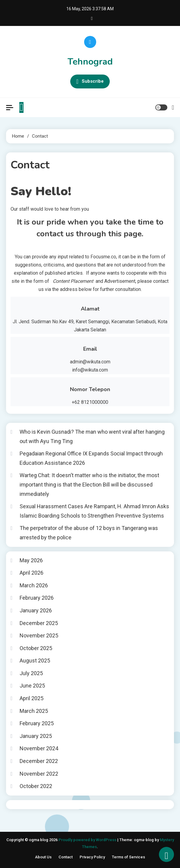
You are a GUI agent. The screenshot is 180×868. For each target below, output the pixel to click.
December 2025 (39, 623)
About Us (43, 857)
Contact (66, 857)
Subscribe (90, 81)
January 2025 (36, 736)
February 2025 (37, 723)
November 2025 (39, 635)
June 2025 (32, 686)
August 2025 (35, 661)
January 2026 (36, 610)
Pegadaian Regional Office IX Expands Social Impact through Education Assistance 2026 (91, 458)
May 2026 (31, 560)
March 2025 (34, 711)
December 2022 (39, 761)
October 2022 (36, 786)
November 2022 (39, 774)
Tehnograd (90, 62)
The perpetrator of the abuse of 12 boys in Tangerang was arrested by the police (89, 533)
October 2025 (36, 648)
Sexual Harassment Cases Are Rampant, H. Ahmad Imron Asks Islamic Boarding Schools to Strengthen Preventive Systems (94, 511)
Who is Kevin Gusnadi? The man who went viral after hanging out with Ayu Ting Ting (92, 436)
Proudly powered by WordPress (88, 840)
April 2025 (32, 698)
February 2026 (37, 598)
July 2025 (31, 673)
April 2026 (32, 573)
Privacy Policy (92, 857)
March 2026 (34, 585)
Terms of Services (128, 857)
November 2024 (39, 748)
